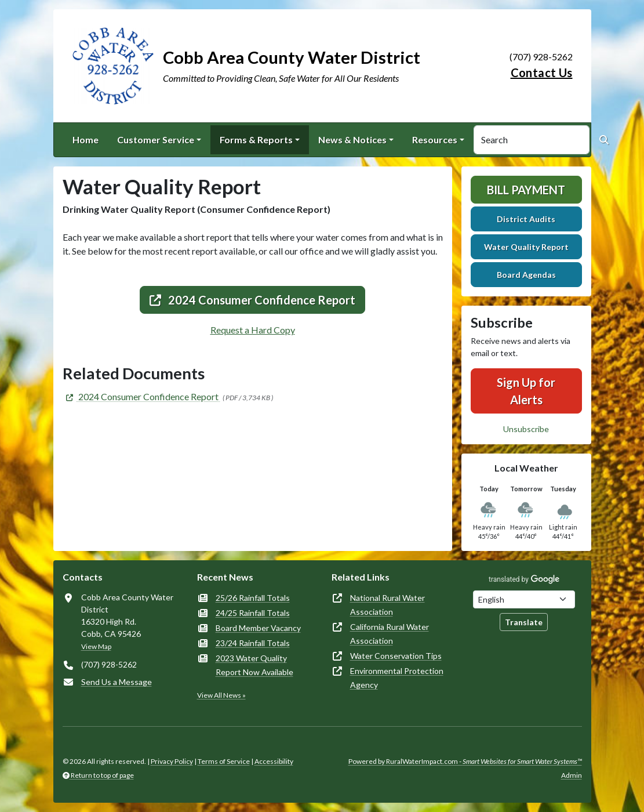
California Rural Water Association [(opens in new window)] (390, 634)
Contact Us (542, 72)
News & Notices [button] (352, 139)
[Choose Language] (524, 599)
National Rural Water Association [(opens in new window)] (388, 605)
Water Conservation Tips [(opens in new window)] (396, 656)
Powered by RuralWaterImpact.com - (465, 761)
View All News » (221, 695)
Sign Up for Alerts (526, 391)
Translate (524, 622)
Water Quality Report (526, 247)
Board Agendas (526, 275)
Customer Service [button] (156, 139)
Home (85, 139)
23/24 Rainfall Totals (253, 643)
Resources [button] (435, 139)
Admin (572, 775)
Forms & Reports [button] (256, 139)
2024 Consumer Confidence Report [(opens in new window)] (252, 300)
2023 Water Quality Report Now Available (254, 665)
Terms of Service (224, 761)
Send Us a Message (117, 682)
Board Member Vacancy (258, 628)
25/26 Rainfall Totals (253, 598)
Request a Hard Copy (253, 330)
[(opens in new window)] (141, 396)
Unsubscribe (526, 429)
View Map (96, 646)
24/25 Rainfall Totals (253, 613)
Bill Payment (526, 190)
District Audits (526, 219)
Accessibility (274, 761)
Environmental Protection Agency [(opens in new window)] (397, 678)
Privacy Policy (172, 761)
